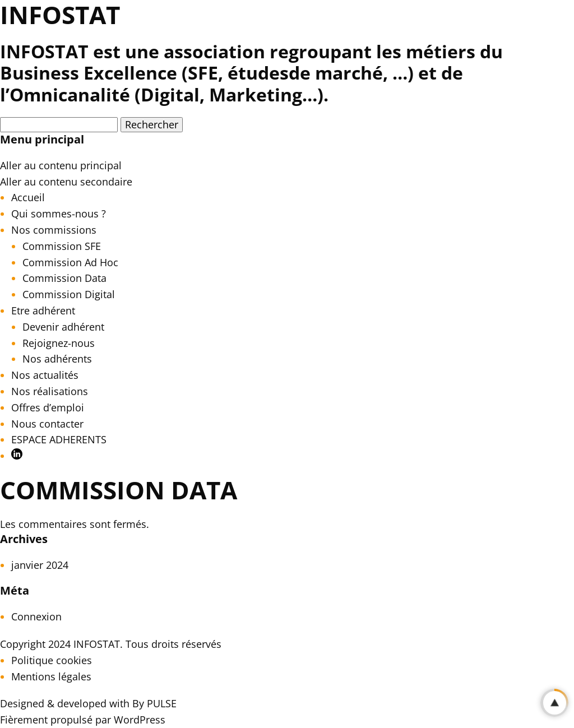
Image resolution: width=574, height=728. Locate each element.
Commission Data (64, 278)
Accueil (28, 197)
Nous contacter (47, 424)
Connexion (36, 616)
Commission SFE (62, 246)
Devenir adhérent (63, 327)
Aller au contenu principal (61, 165)
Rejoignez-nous (59, 343)
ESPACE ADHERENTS (59, 439)
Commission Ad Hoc (70, 262)
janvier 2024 (40, 565)
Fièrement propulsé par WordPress (83, 720)
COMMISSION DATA (119, 490)
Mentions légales (51, 676)
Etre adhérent (43, 310)
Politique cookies (52, 660)
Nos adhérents (57, 359)
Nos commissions (54, 230)
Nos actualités (45, 375)
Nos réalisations (50, 391)
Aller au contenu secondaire (66, 182)
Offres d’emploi (48, 407)
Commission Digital (69, 294)
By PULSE (154, 703)
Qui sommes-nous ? (59, 214)
